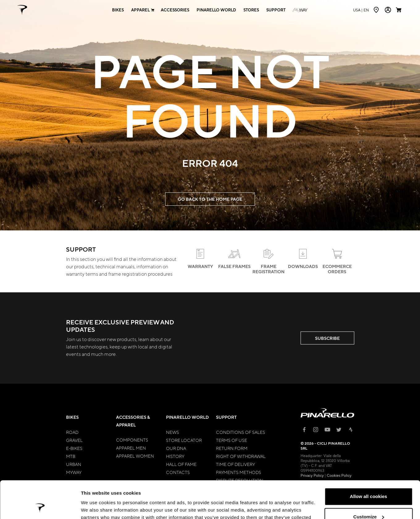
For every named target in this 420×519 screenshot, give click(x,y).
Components (132, 440)
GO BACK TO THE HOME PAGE (210, 199)
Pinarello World (187, 417)
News (173, 432)
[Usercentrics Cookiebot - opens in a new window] (40, 507)
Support (226, 417)
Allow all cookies (369, 461)
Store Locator (184, 440)
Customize (369, 482)
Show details (95, 507)
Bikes (72, 417)
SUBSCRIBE (327, 338)
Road (72, 432)
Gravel (74, 440)
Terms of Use (232, 440)
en (361, 10)
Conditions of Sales (241, 432)
